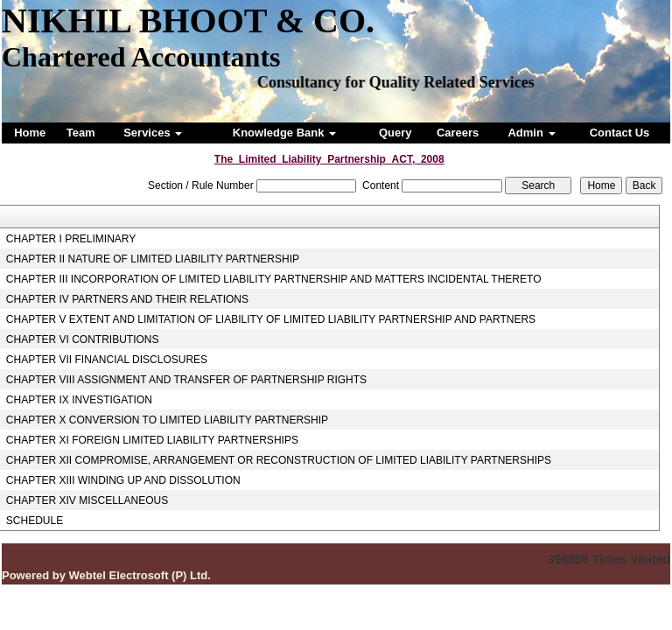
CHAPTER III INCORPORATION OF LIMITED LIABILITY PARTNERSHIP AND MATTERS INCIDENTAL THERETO (274, 279)
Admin (531, 133)
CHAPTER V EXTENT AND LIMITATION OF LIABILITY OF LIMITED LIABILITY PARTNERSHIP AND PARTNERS (271, 319)
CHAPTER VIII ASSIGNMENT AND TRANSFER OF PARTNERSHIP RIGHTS (186, 380)
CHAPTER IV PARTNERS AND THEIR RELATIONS (127, 299)
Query (395, 133)
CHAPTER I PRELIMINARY (71, 239)
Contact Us (620, 133)
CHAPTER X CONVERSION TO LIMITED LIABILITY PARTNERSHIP (167, 420)
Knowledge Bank (284, 133)
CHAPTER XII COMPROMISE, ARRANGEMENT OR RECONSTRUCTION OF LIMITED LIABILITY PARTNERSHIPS (279, 460)
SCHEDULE (35, 521)
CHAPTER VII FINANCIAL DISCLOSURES (107, 360)
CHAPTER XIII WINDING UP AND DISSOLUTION (123, 480)
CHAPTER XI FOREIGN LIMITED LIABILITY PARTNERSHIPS (152, 440)
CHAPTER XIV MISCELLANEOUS (87, 500)
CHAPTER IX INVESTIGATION (79, 400)
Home (30, 133)
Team (81, 133)
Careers (458, 133)
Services (153, 133)
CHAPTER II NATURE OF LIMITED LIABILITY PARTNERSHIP (153, 259)
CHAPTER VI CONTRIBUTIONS (83, 339)
